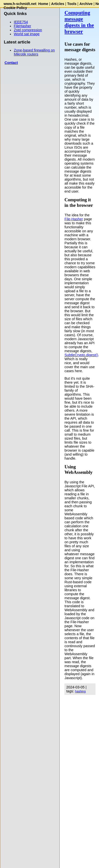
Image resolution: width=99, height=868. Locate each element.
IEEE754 (21, 22)
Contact (11, 63)
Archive (86, 4)
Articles (58, 4)
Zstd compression (28, 30)
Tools (72, 4)
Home (43, 4)
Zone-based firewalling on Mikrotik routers (34, 52)
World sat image (27, 34)
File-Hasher (74, 219)
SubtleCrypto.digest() (81, 355)
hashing (80, 691)
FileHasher (22, 26)
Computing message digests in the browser (79, 22)
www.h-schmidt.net (20, 4)
